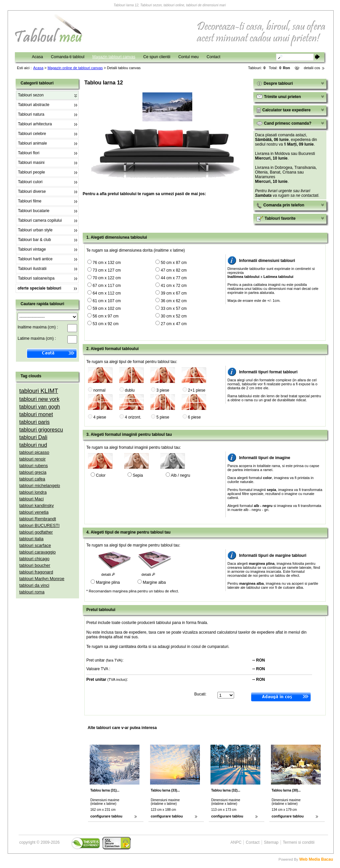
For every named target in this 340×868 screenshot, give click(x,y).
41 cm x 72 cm (174, 286)
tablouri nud (33, 445)
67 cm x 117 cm (107, 286)
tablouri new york (39, 399)
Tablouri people (31, 172)
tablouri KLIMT (39, 391)
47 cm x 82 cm (174, 270)
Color (101, 475)
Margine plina (108, 582)
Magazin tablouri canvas (114, 57)
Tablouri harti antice (35, 259)
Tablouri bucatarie (34, 211)
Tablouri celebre (32, 134)
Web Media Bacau (316, 859)
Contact (213, 57)
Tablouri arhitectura (35, 124)
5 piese (163, 417)
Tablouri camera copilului (40, 220)
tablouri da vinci (34, 585)
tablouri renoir (33, 459)
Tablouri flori (29, 153)
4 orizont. (133, 417)
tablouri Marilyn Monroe (42, 579)
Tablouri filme (30, 201)
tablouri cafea (32, 479)
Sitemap (271, 842)
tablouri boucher (35, 565)
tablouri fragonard (36, 572)
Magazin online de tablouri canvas (75, 68)
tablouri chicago (34, 559)
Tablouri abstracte (34, 105)
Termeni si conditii (299, 842)
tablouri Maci (32, 499)
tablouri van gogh (40, 407)
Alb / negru (181, 475)
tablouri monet (36, 414)
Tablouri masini (31, 163)
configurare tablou (106, 816)
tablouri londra (33, 492)
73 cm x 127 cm (107, 270)
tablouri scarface (35, 545)
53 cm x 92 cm (106, 324)
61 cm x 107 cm (107, 301)
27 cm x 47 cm (174, 324)
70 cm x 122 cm (107, 278)
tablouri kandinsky (37, 505)
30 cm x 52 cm (174, 316)
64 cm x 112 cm (107, 293)
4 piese (100, 417)
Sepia (138, 475)
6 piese (194, 417)
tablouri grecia (33, 472)
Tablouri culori (30, 182)
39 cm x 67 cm (174, 293)
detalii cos (312, 68)
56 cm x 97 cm (106, 316)
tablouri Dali (33, 437)
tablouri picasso (34, 452)
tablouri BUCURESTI (39, 525)
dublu (130, 390)
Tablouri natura (31, 114)
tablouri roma (32, 592)
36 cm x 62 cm (174, 301)
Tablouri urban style (35, 230)
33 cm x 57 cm (174, 309)
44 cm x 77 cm (174, 278)
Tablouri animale (32, 143)
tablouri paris (35, 422)
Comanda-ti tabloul (68, 57)
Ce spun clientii (157, 57)
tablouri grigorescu (41, 430)
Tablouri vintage (32, 249)
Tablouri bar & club (34, 240)
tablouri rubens (34, 466)
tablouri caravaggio (38, 552)
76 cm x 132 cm (107, 263)
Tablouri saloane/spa (36, 278)
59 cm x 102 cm (107, 309)
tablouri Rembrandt (38, 519)
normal (99, 390)
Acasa (37, 57)
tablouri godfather (36, 532)
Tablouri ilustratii (32, 269)
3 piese (163, 390)
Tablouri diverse (32, 191)
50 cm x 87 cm (174, 263)
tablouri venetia (34, 512)
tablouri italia (31, 539)
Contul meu (188, 57)
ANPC (236, 842)
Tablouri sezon (31, 95)
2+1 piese (197, 390)
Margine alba (154, 582)
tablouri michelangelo (40, 486)
